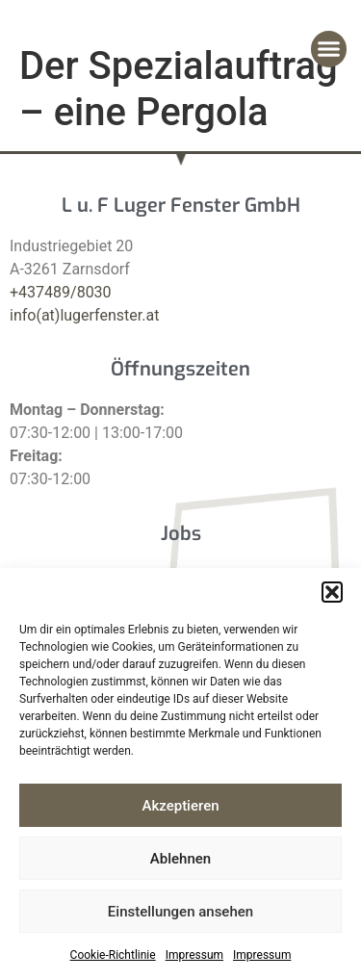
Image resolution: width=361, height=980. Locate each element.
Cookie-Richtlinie (113, 955)
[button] (332, 592)
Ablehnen (180, 859)
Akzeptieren (180, 806)
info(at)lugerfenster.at (84, 315)
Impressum (194, 955)
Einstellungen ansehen (180, 912)
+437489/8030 (61, 292)
